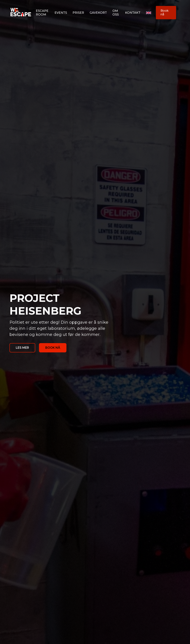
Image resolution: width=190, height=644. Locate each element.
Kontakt (133, 13)
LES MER (22, 348)
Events (61, 13)
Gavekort (98, 13)
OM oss (116, 13)
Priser (78, 13)
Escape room (42, 13)
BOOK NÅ (53, 348)
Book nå (165, 13)
